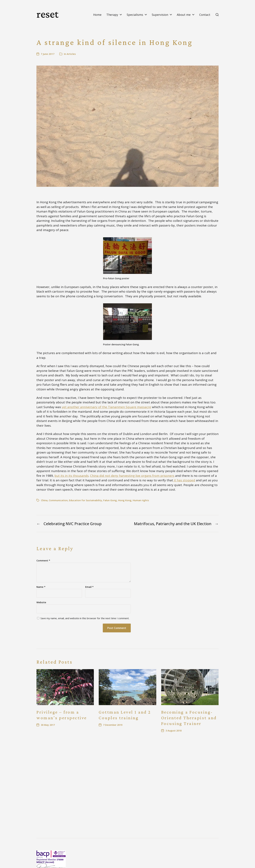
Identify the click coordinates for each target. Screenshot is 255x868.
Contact (205, 15)
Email (89, 587)
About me (184, 15)
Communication (58, 500)
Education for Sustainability (85, 500)
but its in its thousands (72, 476)
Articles (71, 54)
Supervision (160, 15)
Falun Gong (110, 500)
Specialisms (135, 15)
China (44, 500)
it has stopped (184, 480)
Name (41, 587)
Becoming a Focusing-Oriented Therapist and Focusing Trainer (189, 718)
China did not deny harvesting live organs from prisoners (132, 476)
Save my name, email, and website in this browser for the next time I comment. (85, 618)
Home (97, 15)
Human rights (141, 500)
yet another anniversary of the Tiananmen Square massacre (106, 407)
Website (41, 602)
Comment (43, 561)
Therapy (112, 15)
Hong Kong (125, 500)
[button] (217, 15)
